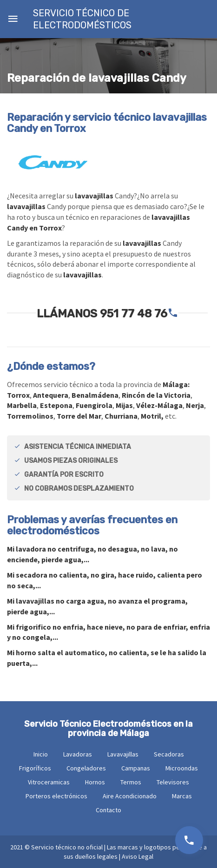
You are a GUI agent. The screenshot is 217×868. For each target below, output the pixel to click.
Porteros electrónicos (56, 796)
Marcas (182, 796)
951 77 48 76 (134, 314)
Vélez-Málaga (159, 405)
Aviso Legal (138, 856)
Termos (131, 782)
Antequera (51, 395)
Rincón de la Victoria (156, 395)
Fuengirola (94, 405)
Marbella (22, 405)
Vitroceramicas (49, 782)
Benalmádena (95, 395)
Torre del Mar (79, 416)
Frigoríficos (35, 768)
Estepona (56, 405)
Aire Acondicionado (130, 796)
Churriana (121, 416)
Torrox (18, 395)
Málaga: (176, 384)
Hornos (95, 782)
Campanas (136, 768)
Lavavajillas (123, 754)
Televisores (173, 782)
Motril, (152, 416)
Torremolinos (30, 416)
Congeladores (86, 768)
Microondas (182, 768)
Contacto (108, 810)
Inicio (41, 754)
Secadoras (169, 754)
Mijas (124, 405)
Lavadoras (78, 754)
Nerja (195, 405)
